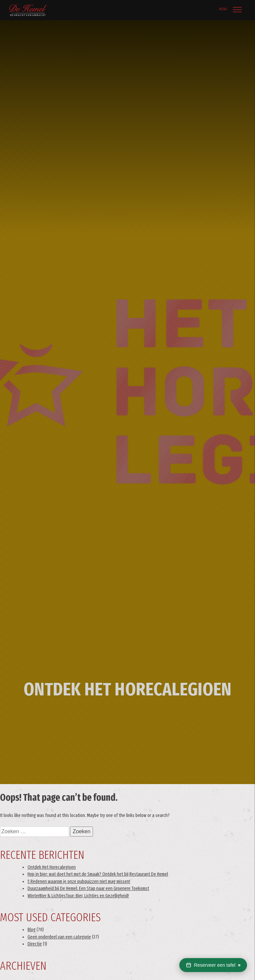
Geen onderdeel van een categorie (59, 937)
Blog (32, 930)
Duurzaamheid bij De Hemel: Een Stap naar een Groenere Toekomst (88, 889)
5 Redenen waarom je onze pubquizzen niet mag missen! (79, 882)
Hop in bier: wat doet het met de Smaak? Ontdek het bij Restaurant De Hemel (98, 874)
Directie (35, 944)
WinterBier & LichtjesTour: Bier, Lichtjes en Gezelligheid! (78, 896)
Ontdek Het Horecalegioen (52, 867)
